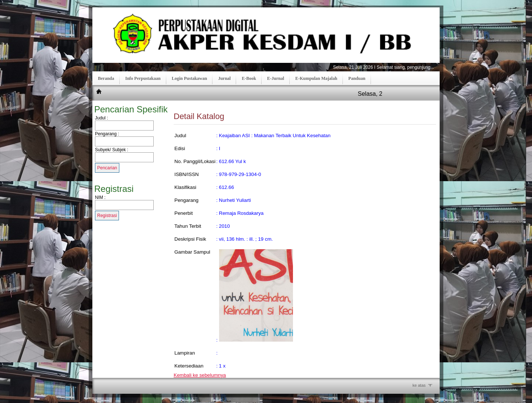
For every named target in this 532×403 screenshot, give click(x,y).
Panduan (357, 78)
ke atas (419, 385)
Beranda (106, 78)
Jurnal (224, 78)
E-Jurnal (276, 78)
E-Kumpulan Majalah (316, 78)
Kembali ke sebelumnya (200, 375)
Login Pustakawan (190, 78)
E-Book (249, 78)
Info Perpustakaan (143, 78)
